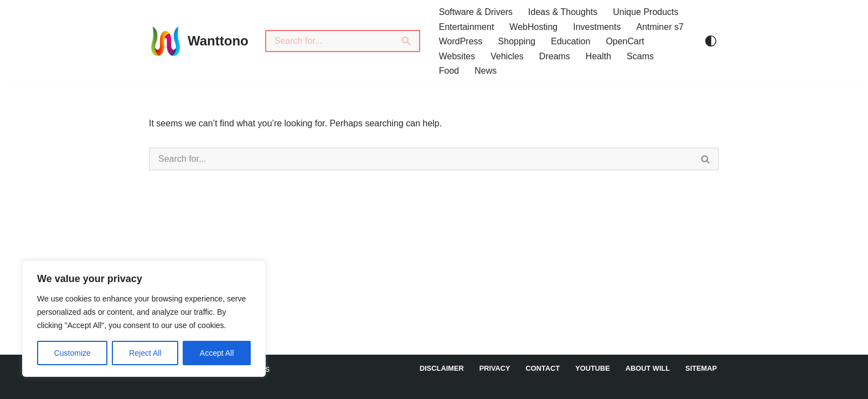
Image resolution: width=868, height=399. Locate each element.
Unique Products (645, 12)
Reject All (145, 353)
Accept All (217, 353)
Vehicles (507, 56)
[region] (144, 319)
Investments (597, 27)
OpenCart (625, 41)
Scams (640, 56)
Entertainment (467, 27)
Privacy (495, 368)
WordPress (461, 41)
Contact (543, 368)
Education (570, 41)
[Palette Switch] (711, 41)
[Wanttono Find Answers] (199, 41)
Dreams (555, 56)
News (485, 71)
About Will (648, 368)
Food (449, 71)
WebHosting (533, 27)
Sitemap (701, 368)
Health (598, 56)
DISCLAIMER (442, 368)
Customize (73, 353)
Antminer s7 (660, 27)
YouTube (593, 368)
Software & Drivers (476, 12)
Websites (457, 56)
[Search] (329, 41)
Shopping (517, 41)
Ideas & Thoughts (563, 12)
